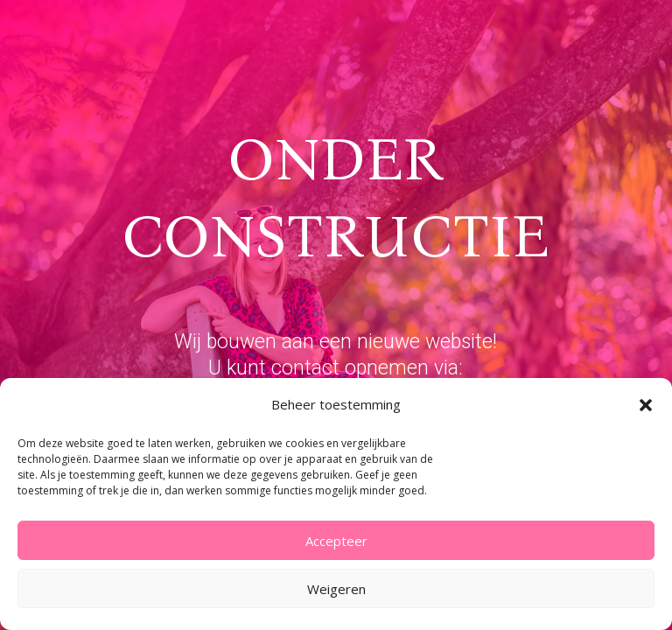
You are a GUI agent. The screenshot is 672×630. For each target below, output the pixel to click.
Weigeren (336, 589)
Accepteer (336, 541)
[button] (646, 405)
